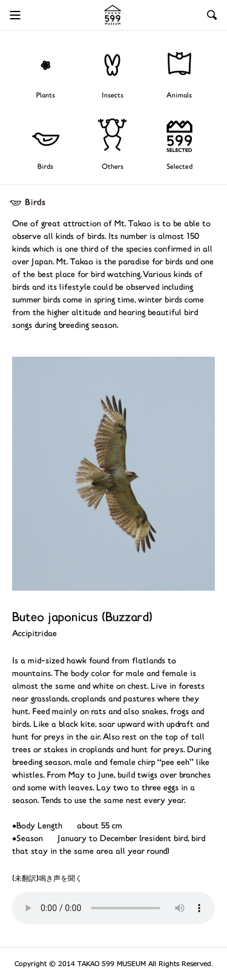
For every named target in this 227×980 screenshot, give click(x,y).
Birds (45, 167)
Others (113, 167)
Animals (179, 96)
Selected (179, 167)
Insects (113, 96)
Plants (46, 96)
